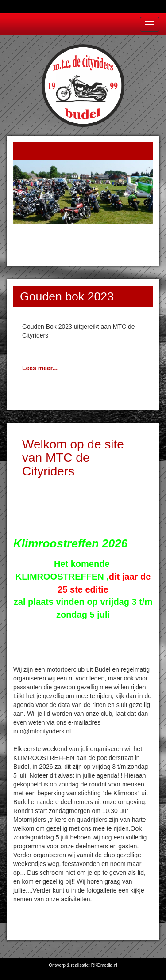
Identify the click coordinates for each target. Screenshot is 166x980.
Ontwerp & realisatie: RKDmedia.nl (83, 965)
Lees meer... (40, 368)
